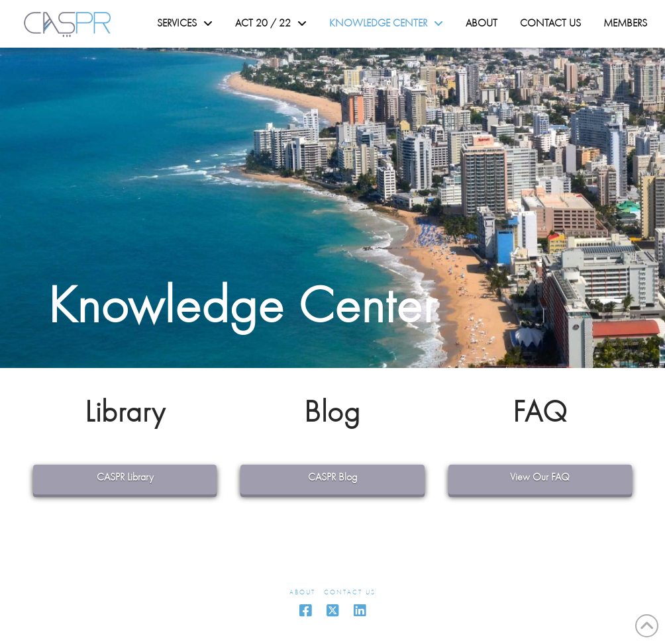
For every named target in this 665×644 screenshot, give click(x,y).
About (302, 593)
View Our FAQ (540, 478)
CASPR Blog (332, 478)
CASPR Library (125, 478)
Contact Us (350, 593)
